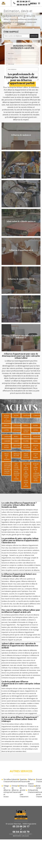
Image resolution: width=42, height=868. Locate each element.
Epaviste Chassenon (22, 780)
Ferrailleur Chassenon (6, 780)
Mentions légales (21, 836)
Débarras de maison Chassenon (30, 783)
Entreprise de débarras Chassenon (14, 789)
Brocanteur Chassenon (38, 780)
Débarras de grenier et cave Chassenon (22, 791)
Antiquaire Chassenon (30, 791)
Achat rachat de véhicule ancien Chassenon (38, 791)
